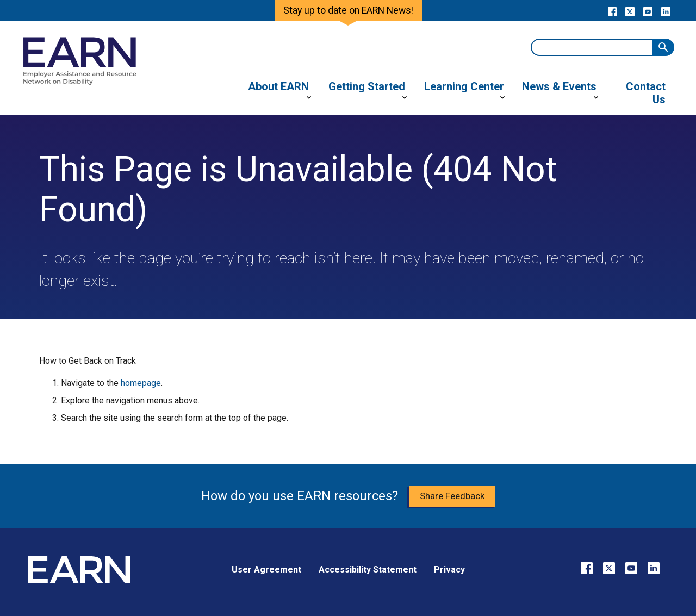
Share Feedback (452, 496)
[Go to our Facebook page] (612, 11)
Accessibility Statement (368, 570)
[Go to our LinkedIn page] (666, 11)
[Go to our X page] (630, 11)
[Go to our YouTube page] (648, 11)
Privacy (449, 570)
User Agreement (266, 570)
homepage (141, 383)
